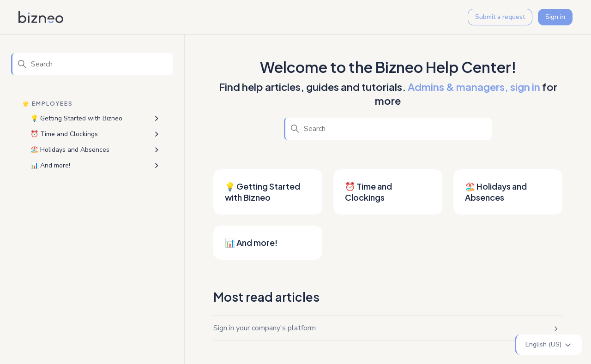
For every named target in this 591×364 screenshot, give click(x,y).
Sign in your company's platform (265, 328)
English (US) (549, 345)
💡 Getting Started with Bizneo (76, 118)
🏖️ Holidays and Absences (70, 150)
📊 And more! (50, 165)
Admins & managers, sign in (474, 87)
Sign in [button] (555, 17)
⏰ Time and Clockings (64, 134)
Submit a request (500, 17)
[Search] (92, 64)
